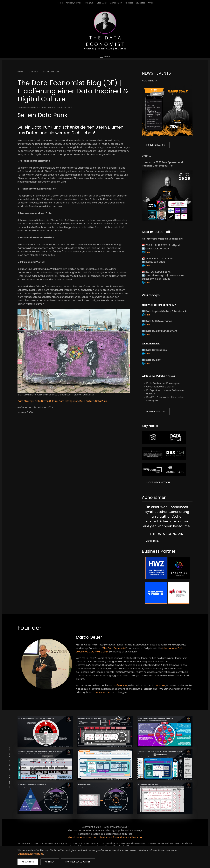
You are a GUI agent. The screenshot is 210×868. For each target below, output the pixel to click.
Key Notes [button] (140, 3)
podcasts (160, 685)
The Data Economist (114, 648)
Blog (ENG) (102, 3)
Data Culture (87, 401)
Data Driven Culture (46, 401)
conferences (120, 685)
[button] (105, 57)
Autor (151, 3)
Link (148, 252)
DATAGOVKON (102, 692)
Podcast (129, 3)
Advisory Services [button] (74, 3)
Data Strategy (26, 401)
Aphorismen (116, 3)
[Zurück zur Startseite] (105, 31)
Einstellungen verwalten (78, 862)
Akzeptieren (28, 862)
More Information (156, 145)
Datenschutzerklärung (30, 854)
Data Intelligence (68, 401)
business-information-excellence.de (121, 837)
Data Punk (101, 401)
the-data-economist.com (83, 837)
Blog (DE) (90, 3)
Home (60, 3)
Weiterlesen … (153, 541)
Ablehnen (50, 862)
